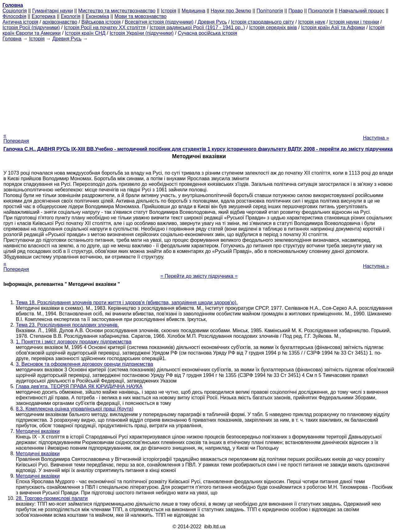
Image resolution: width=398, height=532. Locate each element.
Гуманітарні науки (52, 11)
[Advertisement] (199, 85)
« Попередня (16, 138)
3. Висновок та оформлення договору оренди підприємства (84, 364)
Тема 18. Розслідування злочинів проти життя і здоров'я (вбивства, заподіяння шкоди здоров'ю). (127, 303)
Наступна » (376, 138)
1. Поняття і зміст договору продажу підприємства (74, 342)
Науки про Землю (231, 11)
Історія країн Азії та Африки (333, 28)
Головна (12, 39)
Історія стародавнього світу (263, 22)
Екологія (71, 16)
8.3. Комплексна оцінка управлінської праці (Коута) (75, 409)
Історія (169, 11)
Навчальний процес (362, 11)
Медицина (193, 11)
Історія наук (312, 22)
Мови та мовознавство (141, 16)
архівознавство (60, 22)
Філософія (14, 16)
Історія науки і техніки (354, 22)
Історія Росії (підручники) (31, 28)
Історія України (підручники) (141, 33)
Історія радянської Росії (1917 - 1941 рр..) (197, 28)
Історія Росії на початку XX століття (105, 28)
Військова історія (101, 22)
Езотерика (44, 16)
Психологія (321, 11)
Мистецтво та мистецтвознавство (117, 11)
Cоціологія (15, 11)
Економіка (97, 16)
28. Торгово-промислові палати (52, 498)
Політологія (270, 11)
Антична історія (20, 22)
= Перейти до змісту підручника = (199, 276)
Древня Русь (212, 22)
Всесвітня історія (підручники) (159, 22)
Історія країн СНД (85, 33)
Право (296, 11)
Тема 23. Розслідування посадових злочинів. (67, 325)
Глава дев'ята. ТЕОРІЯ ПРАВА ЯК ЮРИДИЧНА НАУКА (79, 386)
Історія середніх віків (273, 28)
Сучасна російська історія (208, 33)
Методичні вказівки (38, 431)
